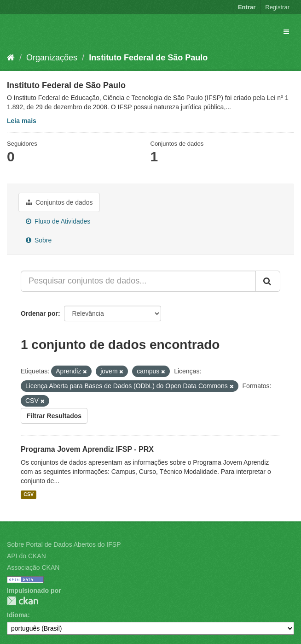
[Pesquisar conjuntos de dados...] (138, 281)
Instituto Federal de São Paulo (148, 58)
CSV (29, 494)
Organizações (52, 58)
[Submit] (268, 281)
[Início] (11, 58)
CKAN (23, 601)
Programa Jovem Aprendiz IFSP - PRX (87, 449)
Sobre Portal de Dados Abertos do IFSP (64, 544)
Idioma (17, 615)
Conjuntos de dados (59, 202)
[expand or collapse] (286, 32)
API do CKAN (26, 556)
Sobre (39, 240)
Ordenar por (39, 313)
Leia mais (22, 121)
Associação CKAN (33, 567)
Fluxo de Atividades (58, 221)
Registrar (277, 7)
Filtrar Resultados (54, 416)
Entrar (247, 7)
